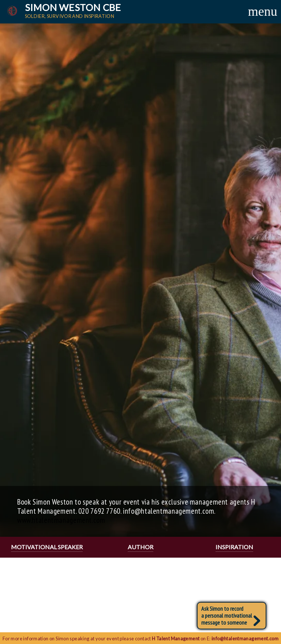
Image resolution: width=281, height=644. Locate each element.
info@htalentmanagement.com (245, 639)
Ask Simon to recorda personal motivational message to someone (231, 615)
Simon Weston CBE (76, 11)
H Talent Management (176, 639)
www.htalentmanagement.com (61, 520)
